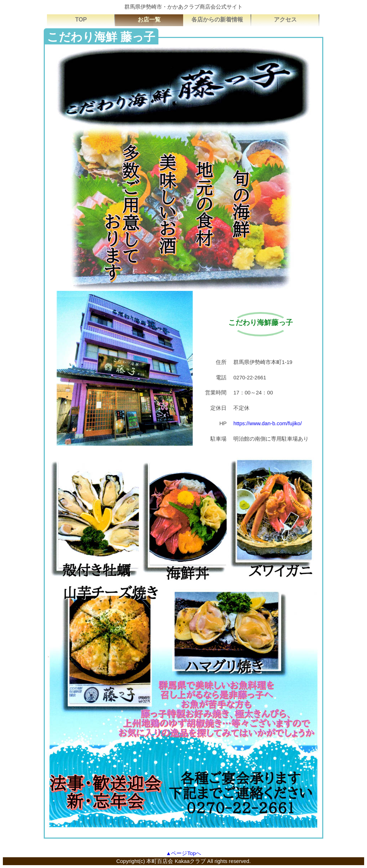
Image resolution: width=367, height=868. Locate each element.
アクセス (285, 20)
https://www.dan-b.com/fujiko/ (268, 423)
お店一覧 (149, 20)
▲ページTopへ (183, 853)
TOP (81, 20)
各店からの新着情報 (217, 20)
